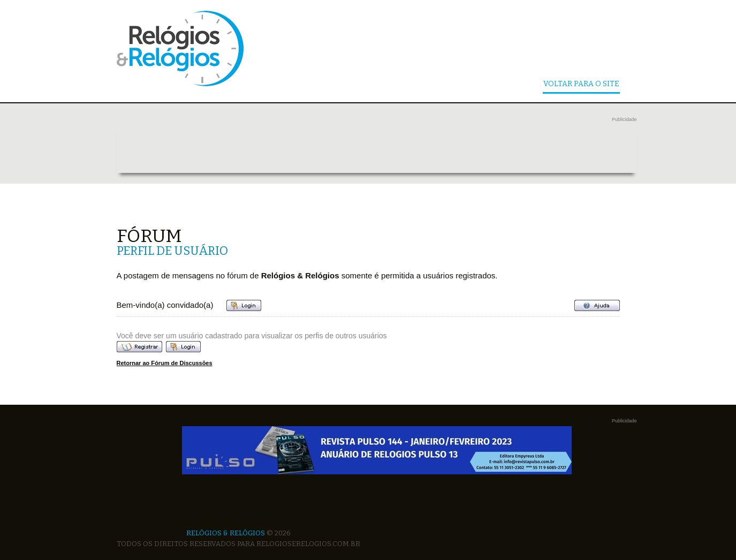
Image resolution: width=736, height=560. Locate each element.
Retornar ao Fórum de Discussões (165, 363)
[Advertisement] (377, 149)
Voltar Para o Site (581, 84)
